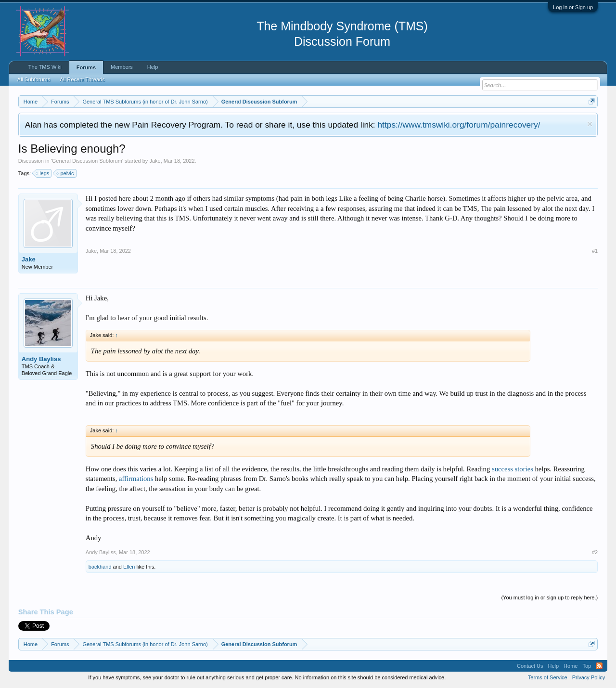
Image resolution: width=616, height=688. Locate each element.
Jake (155, 161)
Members (122, 67)
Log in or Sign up (573, 7)
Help (153, 67)
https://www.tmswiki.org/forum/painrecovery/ (459, 125)
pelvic (65, 173)
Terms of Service (548, 677)
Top (587, 666)
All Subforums (34, 79)
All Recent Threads (82, 79)
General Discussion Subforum (87, 161)
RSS (599, 666)
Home (571, 666)
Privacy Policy (589, 677)
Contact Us (530, 666)
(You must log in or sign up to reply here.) (549, 597)
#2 (595, 552)
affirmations (136, 479)
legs (43, 173)
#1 (595, 251)
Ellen (129, 567)
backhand (100, 567)
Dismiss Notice (590, 124)
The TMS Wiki (45, 67)
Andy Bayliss (41, 359)
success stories (513, 469)
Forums (86, 67)
